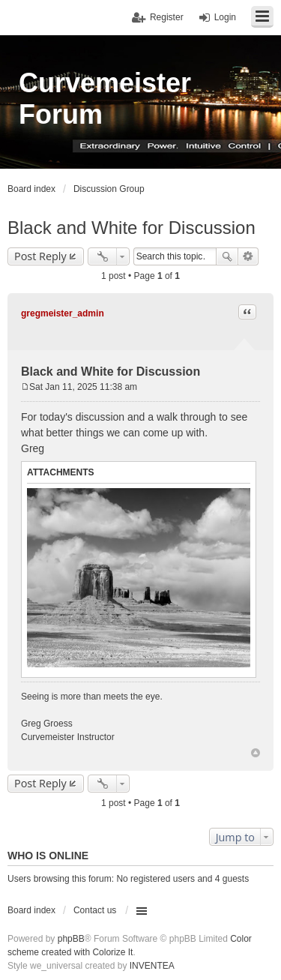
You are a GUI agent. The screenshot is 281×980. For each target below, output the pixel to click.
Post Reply (40, 256)
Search (227, 256)
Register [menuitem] (167, 17)
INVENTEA (152, 966)
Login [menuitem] (225, 17)
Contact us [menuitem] (95, 910)
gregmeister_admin (63, 313)
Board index (31, 910)
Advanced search (248, 256)
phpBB (71, 939)
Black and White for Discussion (132, 228)
